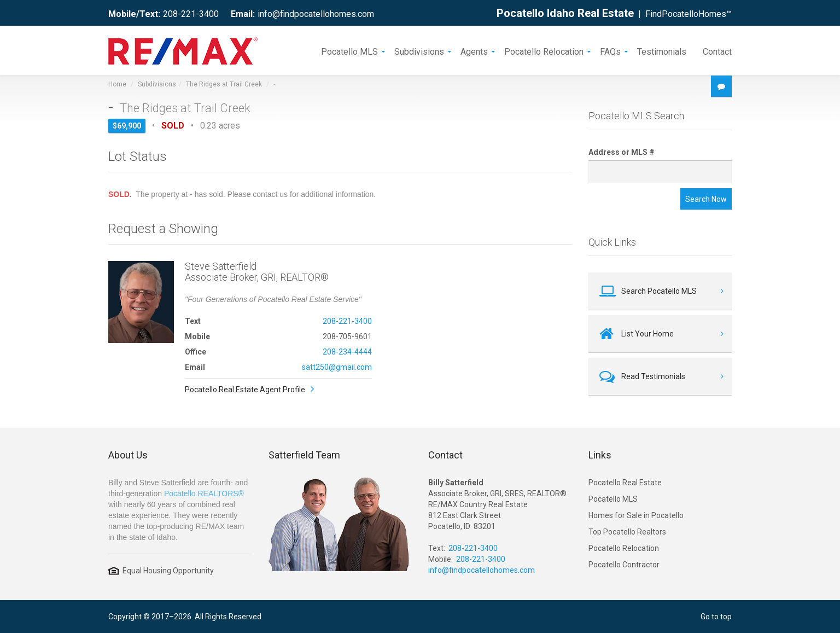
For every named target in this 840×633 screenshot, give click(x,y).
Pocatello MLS (349, 51)
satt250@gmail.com (337, 367)
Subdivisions (419, 51)
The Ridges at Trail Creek (224, 84)
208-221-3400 (191, 14)
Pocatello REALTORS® (204, 493)
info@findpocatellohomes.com (316, 14)
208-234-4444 (347, 352)
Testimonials (662, 51)
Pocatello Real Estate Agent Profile (245, 390)
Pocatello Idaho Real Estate (565, 13)
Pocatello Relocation (544, 51)
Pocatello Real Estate (625, 483)
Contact (717, 51)
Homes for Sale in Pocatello (636, 515)
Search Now (706, 199)
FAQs (610, 51)
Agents (474, 51)
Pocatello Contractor (624, 565)
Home (117, 84)
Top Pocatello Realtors (627, 532)
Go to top (716, 617)
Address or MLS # (622, 152)
